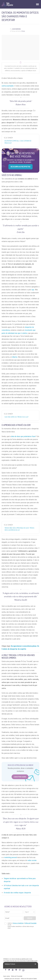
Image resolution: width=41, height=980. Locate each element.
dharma (15, 357)
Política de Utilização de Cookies (29, 979)
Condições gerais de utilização (12, 979)
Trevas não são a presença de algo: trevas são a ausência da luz (19, 529)
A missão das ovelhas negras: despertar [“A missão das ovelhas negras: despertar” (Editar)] (17, 893)
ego (33, 290)
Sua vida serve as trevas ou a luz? (16, 417)
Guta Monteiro (16, 29)
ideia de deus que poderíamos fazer (23, 436)
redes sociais (32, 860)
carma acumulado (8, 86)
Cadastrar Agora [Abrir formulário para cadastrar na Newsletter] (20, 777)
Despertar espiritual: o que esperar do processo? (18, 142)
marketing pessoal (10, 857)
